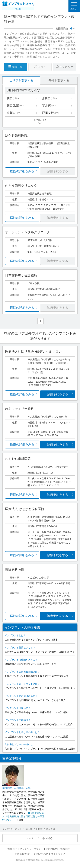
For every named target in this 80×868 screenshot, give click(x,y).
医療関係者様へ (23, 854)
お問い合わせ (41, 854)
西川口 (49, 98)
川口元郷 (15, 106)
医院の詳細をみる (22, 171)
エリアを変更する (21, 81)
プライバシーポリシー (31, 849)
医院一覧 (17, 67)
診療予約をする (58, 394)
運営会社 (12, 849)
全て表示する (40, 120)
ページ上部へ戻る (42, 838)
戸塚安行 (50, 113)
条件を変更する (59, 81)
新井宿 (49, 106)
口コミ (42, 67)
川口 (13, 98)
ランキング (66, 67)
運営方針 (65, 849)
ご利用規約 (52, 849)
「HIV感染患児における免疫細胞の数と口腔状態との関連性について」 (23, 816)
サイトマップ (58, 854)
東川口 (14, 113)
